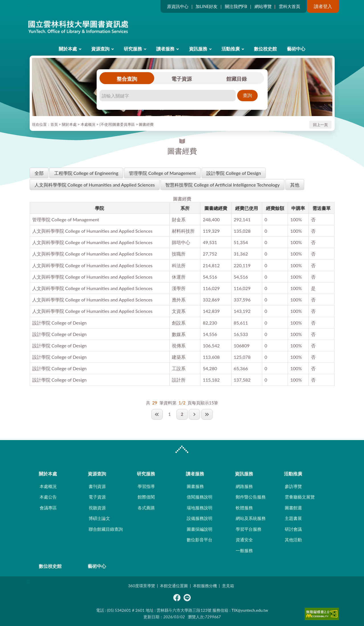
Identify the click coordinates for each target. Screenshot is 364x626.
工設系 (179, 368)
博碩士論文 (99, 518)
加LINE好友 (207, 6)
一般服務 (244, 550)
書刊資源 (97, 486)
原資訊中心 (178, 6)
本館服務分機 (205, 586)
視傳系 (179, 346)
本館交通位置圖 (174, 586)
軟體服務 (244, 508)
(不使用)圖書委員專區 (117, 124)
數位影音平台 (200, 540)
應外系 (179, 300)
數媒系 (179, 334)
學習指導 (146, 486)
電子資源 (182, 79)
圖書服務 (195, 486)
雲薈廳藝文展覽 (300, 497)
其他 (295, 185)
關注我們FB (236, 6)
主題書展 (293, 518)
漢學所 (179, 288)
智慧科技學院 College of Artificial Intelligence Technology (222, 185)
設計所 (179, 380)
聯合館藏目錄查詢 (106, 529)
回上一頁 (320, 125)
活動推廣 (231, 49)
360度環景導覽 (141, 586)
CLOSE (182, 450)
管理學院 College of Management (162, 173)
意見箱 (228, 586)
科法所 (179, 265)
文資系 (179, 311)
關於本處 (68, 49)
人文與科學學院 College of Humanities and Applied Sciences (95, 185)
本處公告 (48, 497)
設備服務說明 (200, 518)
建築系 (179, 357)
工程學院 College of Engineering (86, 173)
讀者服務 (165, 49)
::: (29, 5)
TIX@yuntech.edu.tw (250, 610)
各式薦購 (146, 508)
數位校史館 (265, 49)
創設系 (179, 323)
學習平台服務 (249, 529)
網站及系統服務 (251, 518)
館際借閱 (146, 497)
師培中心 (181, 242)
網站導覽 (263, 6)
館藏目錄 (237, 79)
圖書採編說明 (200, 529)
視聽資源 (97, 508)
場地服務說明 (200, 508)
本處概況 (88, 124)
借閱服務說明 (200, 497)
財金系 (179, 219)
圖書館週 (293, 508)
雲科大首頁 (289, 6)
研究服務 (133, 49)
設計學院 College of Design (234, 173)
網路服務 (244, 486)
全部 (39, 173)
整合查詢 (127, 79)
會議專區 (48, 508)
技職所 (179, 254)
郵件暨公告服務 (251, 497)
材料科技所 (183, 231)
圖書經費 (146, 124)
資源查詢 (100, 49)
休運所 (179, 277)
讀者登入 (323, 6)
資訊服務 (198, 49)
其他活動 (293, 540)
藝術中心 (296, 49)
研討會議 (293, 529)
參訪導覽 (293, 486)
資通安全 (244, 540)
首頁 (54, 124)
